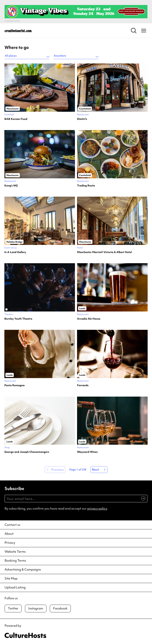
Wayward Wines (87, 452)
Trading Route (86, 186)
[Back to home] (18, 31)
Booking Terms (15, 561)
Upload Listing (15, 587)
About (9, 534)
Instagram (36, 608)
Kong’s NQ (11, 186)
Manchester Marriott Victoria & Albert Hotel (104, 252)
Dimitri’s (82, 119)
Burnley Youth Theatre (18, 319)
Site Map (11, 578)
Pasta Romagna (14, 385)
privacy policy (97, 509)
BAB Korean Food (16, 119)
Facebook (60, 608)
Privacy (10, 543)
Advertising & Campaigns (23, 570)
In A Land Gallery (15, 252)
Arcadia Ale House (89, 319)
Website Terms (15, 552)
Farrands (83, 385)
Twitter (13, 608)
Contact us (12, 525)
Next (95, 470)
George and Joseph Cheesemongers (27, 452)
